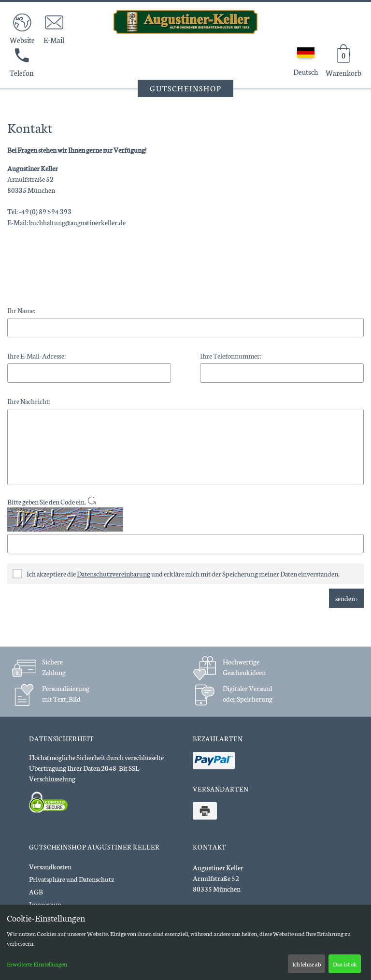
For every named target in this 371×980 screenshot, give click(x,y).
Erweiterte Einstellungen (37, 964)
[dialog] (185, 942)
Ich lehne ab (307, 964)
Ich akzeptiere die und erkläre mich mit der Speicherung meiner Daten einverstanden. (176, 574)
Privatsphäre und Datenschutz (71, 879)
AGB (36, 892)
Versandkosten (50, 866)
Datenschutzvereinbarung (114, 574)
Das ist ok (345, 964)
